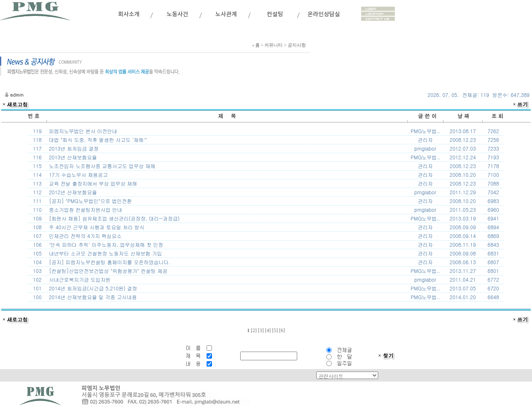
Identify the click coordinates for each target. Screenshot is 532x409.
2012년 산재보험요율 (72, 192)
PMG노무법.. (425, 131)
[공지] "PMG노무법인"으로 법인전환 (90, 201)
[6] (282, 330)
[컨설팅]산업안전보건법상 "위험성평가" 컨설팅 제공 (107, 271)
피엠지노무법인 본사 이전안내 (82, 131)
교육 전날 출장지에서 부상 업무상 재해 (92, 183)
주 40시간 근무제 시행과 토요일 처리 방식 (96, 227)
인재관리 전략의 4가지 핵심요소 (85, 236)
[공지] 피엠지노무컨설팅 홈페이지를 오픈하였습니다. (109, 262)
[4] (268, 330)
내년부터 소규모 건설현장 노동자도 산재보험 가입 (105, 253)
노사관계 (226, 14)
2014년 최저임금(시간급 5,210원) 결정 (92, 288)
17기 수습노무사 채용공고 (78, 175)
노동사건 (177, 14)
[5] (275, 330)
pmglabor (425, 148)
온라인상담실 (324, 14)
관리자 (425, 140)
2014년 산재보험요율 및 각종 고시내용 (92, 297)
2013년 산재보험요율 (72, 157)
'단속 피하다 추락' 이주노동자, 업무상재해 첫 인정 (105, 244)
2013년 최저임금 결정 (73, 148)
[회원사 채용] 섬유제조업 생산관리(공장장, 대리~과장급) (114, 218)
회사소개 (129, 14)
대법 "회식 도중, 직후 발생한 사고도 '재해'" (97, 140)
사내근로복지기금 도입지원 (79, 279)
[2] (254, 330)
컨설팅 (275, 14)
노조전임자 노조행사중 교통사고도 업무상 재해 (101, 166)
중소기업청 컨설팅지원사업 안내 (85, 209)
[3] (261, 330)
